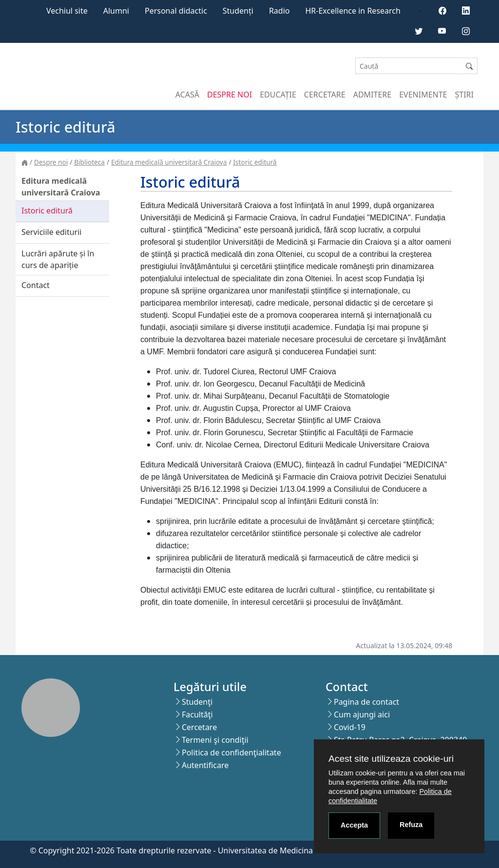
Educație (278, 95)
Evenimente (423, 95)
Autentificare (205, 765)
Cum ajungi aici (362, 714)
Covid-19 (350, 727)
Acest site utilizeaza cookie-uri (391, 759)
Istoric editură (255, 162)
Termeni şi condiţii (215, 740)
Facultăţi (197, 714)
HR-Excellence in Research (353, 11)
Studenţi (197, 702)
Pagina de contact (366, 702)
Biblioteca (89, 162)
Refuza (411, 825)
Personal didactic (176, 11)
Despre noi (230, 95)
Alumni (116, 11)
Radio (279, 11)
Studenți (238, 11)
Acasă (187, 95)
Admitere (372, 95)
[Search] (408, 66)
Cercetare (325, 95)
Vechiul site (67, 11)
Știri (464, 95)
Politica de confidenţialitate (231, 752)
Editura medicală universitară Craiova (169, 162)
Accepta (354, 825)
